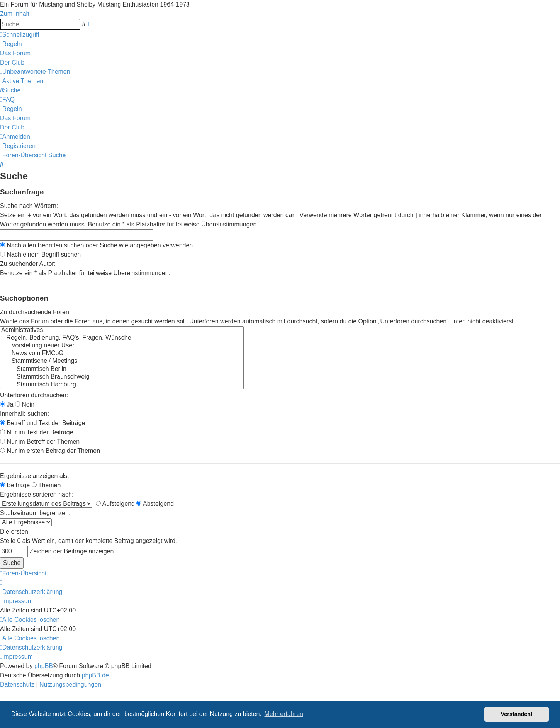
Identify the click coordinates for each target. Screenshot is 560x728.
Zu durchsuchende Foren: (35, 312)
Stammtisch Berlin (122, 369)
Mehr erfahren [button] (284, 714)
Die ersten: (15, 532)
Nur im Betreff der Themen (40, 441)
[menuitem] (11, 44)
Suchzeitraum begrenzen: (35, 513)
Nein (25, 404)
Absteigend (155, 504)
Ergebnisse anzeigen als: (35, 476)
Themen (46, 485)
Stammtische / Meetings (122, 361)
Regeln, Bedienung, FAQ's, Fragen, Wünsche (122, 338)
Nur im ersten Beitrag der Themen (50, 451)
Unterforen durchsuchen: (34, 395)
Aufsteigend (115, 504)
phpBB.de (95, 675)
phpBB (44, 666)
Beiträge (15, 485)
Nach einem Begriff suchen (40, 254)
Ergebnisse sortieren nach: (37, 494)
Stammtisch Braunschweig (122, 377)
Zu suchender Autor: (28, 264)
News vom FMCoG (122, 354)
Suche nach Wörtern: (29, 206)
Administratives (122, 330)
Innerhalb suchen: (25, 414)
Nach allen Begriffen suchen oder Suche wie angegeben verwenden (96, 245)
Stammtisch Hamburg (122, 385)
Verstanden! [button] (517, 714)
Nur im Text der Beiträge (37, 432)
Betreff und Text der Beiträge (43, 423)
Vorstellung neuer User (122, 346)
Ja (7, 404)
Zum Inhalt (15, 14)
